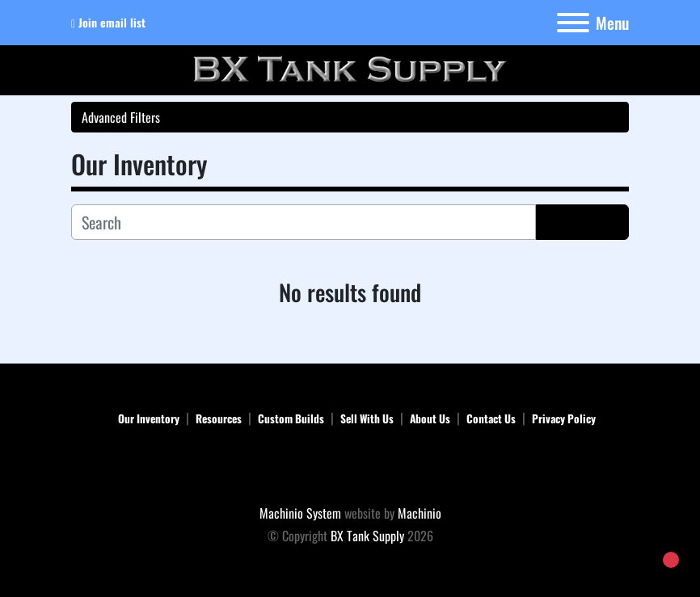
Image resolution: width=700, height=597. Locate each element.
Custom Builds (291, 418)
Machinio (420, 513)
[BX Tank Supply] (350, 468)
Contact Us (491, 418)
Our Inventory (149, 418)
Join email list (112, 22)
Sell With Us (367, 418)
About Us (430, 418)
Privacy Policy (564, 418)
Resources (219, 418)
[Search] (304, 222)
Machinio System (300, 513)
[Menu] (573, 23)
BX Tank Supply (367, 536)
